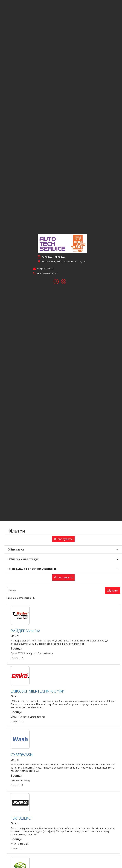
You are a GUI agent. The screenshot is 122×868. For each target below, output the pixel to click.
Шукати (112, 590)
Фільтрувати (63, 539)
